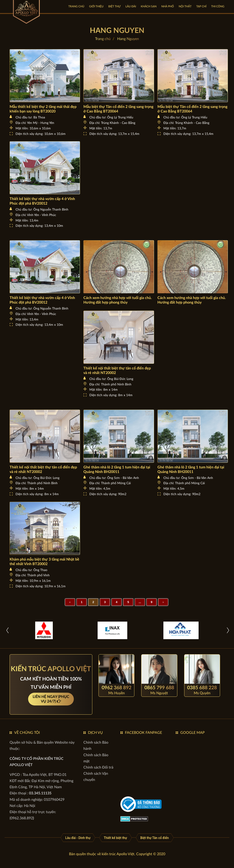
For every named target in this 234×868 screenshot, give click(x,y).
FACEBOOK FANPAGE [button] (144, 733)
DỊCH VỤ (95, 733)
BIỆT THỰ (114, 6)
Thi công (218, 6)
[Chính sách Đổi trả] (98, 767)
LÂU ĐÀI (131, 6)
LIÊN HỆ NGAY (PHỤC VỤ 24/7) (51, 699)
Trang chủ (76, 6)
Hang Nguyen (128, 39)
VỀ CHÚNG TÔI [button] (27, 733)
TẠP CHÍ (201, 6)
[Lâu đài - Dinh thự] (78, 838)
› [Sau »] (163, 602)
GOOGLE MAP (193, 733)
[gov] (141, 804)
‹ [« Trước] (70, 602)
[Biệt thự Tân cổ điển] (155, 838)
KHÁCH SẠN (149, 6)
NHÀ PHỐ (168, 6)
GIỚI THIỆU (96, 6)
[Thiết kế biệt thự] (115, 838)
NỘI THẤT (185, 6)
